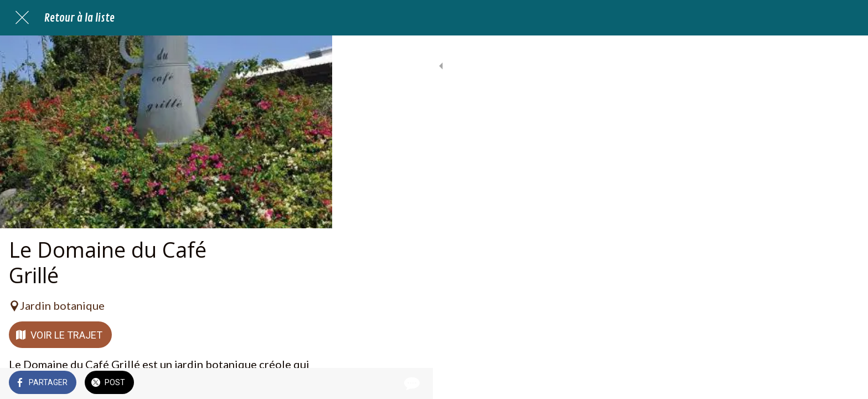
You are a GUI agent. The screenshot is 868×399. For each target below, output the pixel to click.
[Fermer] (22, 18)
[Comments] (310, 383)
